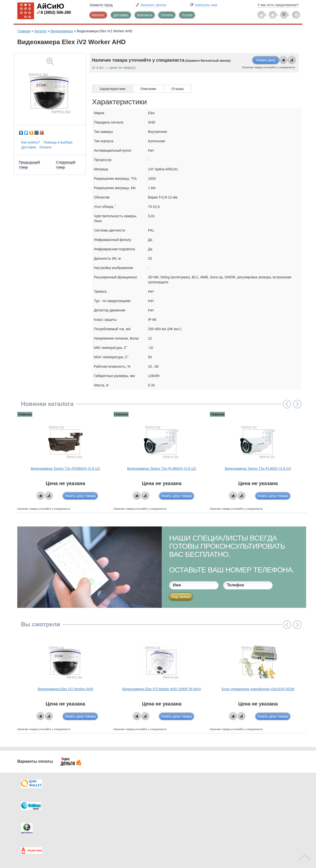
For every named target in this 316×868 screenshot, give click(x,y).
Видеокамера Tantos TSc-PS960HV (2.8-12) (66, 469)
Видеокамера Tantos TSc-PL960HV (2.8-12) (162, 469)
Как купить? (31, 142)
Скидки (33, 822)
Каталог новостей (114, 803)
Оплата (167, 15)
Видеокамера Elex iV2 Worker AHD (66, 689)
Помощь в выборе (58, 142)
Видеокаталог (183, 803)
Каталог (98, 15)
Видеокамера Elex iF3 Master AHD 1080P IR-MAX (162, 689)
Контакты (145, 15)
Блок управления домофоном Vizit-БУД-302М (258, 689)
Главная (24, 31)
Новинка (25, 414)
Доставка (121, 15)
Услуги (187, 15)
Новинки (178, 813)
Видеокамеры (62, 31)
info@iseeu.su (256, 822)
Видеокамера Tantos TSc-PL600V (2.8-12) (258, 469)
